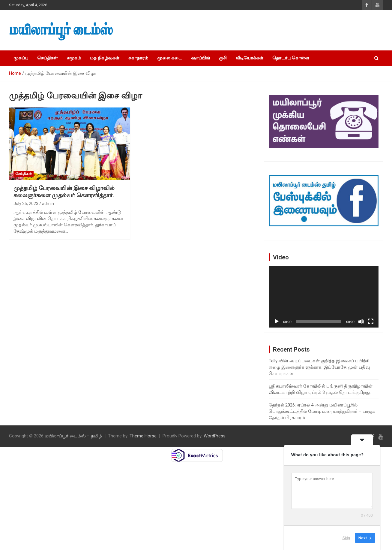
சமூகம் (74, 58)
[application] (324, 297)
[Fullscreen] (371, 322)
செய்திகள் (48, 58)
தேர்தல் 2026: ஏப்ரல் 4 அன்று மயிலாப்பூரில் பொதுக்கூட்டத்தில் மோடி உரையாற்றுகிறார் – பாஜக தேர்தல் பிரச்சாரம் (322, 411)
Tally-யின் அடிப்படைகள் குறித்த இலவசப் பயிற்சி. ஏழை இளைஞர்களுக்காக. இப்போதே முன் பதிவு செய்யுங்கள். (320, 367)
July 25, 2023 (26, 204)
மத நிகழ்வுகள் (105, 58)
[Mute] (361, 322)
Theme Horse (143, 436)
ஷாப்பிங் (200, 58)
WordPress (215, 436)
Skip (346, 538)
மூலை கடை (170, 58)
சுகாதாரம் (138, 58)
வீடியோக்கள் (250, 58)
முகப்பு (21, 58)
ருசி (223, 58)
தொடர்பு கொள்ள (291, 58)
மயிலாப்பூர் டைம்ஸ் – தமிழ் (73, 436)
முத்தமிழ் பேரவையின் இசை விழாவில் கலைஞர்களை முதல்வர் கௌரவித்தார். (64, 192)
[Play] (277, 322)
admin (48, 204)
